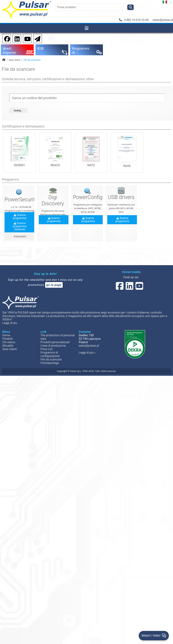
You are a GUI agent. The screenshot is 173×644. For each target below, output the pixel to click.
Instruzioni (20, 237)
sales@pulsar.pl (163, 20)
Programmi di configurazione (50, 354)
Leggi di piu (10, 323)
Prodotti (8, 339)
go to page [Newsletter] (54, 285)
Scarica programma (54, 220)
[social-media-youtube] (26, 38)
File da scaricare (32, 60)
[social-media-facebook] (120, 288)
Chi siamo (9, 342)
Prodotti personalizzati (55, 342)
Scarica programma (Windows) (20, 218)
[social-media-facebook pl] (5, 38)
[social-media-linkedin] (15, 38)
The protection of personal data (58, 337)
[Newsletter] (36, 38)
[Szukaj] (130, 7)
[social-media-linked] (129, 288)
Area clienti (15, 60)
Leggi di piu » (87, 353)
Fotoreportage (50, 363)
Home (6, 335)
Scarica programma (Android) (20, 226)
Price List (46, 349)
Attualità (8, 346)
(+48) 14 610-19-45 (134, 20)
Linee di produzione (53, 346)
